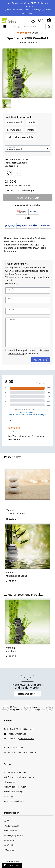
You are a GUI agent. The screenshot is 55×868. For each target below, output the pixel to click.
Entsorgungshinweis (14, 835)
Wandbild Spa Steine (11, 649)
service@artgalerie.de (16, 734)
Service (8, 764)
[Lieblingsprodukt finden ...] (28, 27)
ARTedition (10, 845)
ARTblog (8, 796)
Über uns (9, 850)
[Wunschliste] (40, 20)
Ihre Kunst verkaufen (14, 801)
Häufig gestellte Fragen (15, 787)
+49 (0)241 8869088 (15, 748)
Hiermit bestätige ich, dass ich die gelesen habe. (29, 352)
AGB (7, 821)
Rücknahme (10, 782)
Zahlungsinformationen (15, 772)
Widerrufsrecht (12, 826)
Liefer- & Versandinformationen (19, 777)
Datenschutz (10, 831)
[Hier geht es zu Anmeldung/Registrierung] (33, 20)
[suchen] (49, 27)
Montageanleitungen (14, 792)
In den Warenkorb (28, 198)
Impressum (10, 840)
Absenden (41, 360)
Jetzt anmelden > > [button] (28, 694)
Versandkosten (23, 185)
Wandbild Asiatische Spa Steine (16, 574)
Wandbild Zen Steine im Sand (15, 512)
